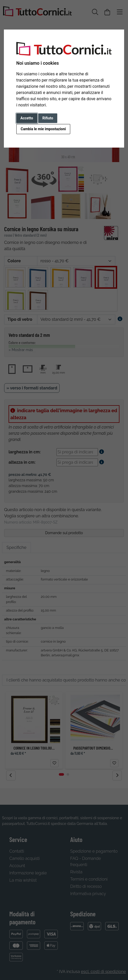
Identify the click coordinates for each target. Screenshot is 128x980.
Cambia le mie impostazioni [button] (43, 129)
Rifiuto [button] (48, 118)
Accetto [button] (27, 118)
